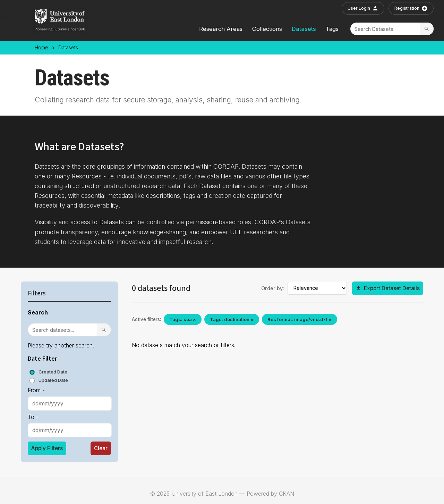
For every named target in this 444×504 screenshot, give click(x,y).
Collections (267, 29)
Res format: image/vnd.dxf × (300, 319)
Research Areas (221, 29)
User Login (363, 8)
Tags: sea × (183, 319)
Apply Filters (47, 448)
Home (41, 48)
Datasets (304, 29)
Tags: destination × (232, 319)
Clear (101, 448)
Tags (332, 29)
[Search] (385, 29)
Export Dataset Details (388, 288)
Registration (411, 8)
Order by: (273, 288)
